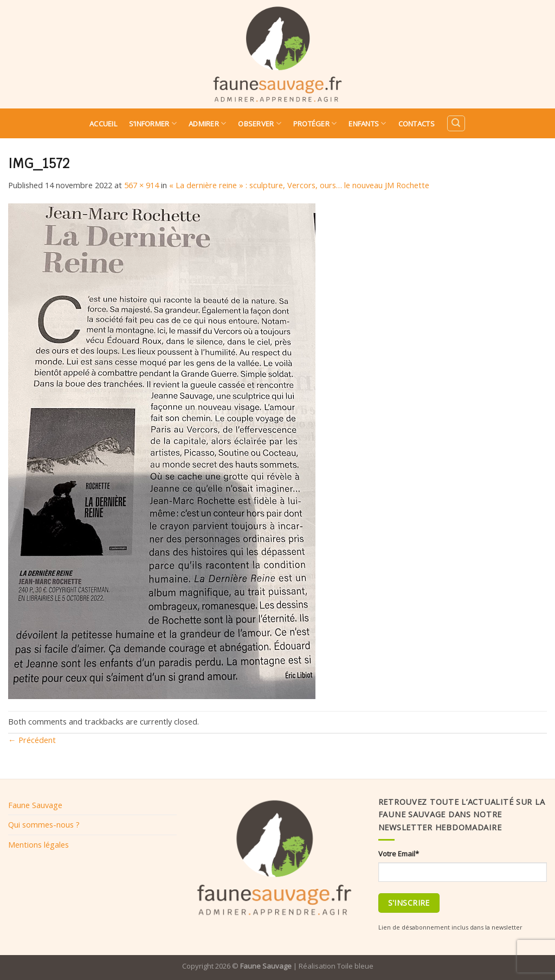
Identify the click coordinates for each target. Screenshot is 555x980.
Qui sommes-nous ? (44, 824)
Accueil (103, 124)
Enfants (367, 123)
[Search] (456, 123)
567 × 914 (141, 185)
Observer (260, 123)
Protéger (315, 123)
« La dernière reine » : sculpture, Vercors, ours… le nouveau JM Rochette (299, 185)
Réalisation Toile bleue (336, 966)
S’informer (153, 123)
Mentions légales (38, 844)
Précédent (32, 740)
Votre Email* (399, 854)
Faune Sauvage (35, 805)
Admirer (207, 123)
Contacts (417, 124)
